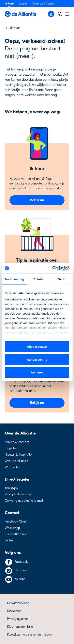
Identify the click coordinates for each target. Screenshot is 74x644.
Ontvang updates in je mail (24, 501)
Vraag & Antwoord (18, 494)
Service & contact (17, 442)
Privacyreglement (18, 619)
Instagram (21, 570)
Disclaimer (14, 611)
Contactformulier (16, 534)
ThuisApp (11, 488)
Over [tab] (61, 279)
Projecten (11, 448)
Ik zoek (23, 4)
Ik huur (9, 4)
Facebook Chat (15, 522)
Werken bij (12, 467)
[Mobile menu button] (51, 14)
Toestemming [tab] (14, 279)
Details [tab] (38, 279)
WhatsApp (12, 528)
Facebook (21, 562)
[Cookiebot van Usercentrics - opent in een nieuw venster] (53, 268)
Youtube (20, 579)
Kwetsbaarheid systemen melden (29, 635)
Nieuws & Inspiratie (18, 455)
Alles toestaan (37, 347)
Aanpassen (37, 359)
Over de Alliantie (43, 4)
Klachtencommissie (20, 627)
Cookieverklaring (18, 603)
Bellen (9, 540)
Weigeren (37, 372)
